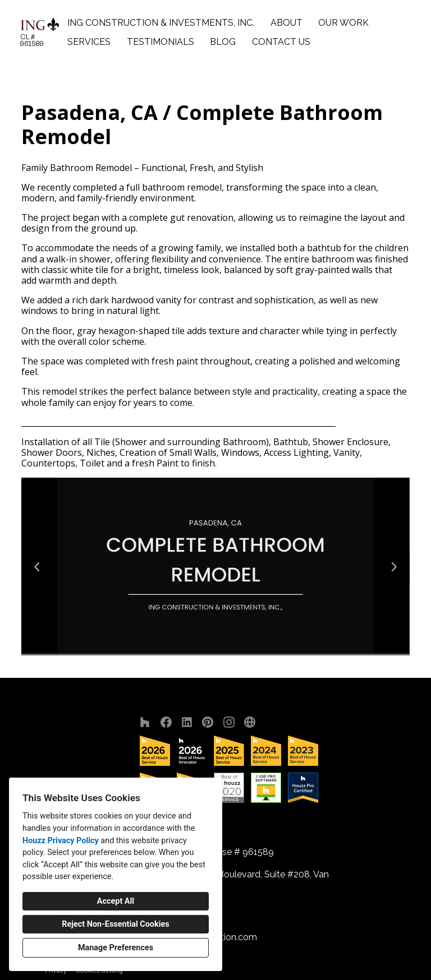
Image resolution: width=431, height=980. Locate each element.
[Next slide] (394, 567)
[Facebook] (166, 722)
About (286, 23)
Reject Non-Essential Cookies (115, 924)
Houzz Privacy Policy (61, 841)
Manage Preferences (116, 948)
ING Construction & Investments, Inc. (161, 23)
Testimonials (161, 42)
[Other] (250, 722)
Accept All (116, 901)
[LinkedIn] (187, 722)
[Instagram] (229, 722)
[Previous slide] (37, 567)
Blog (223, 42)
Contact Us (281, 42)
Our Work (343, 23)
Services (89, 42)
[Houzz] (145, 722)
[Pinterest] (208, 722)
